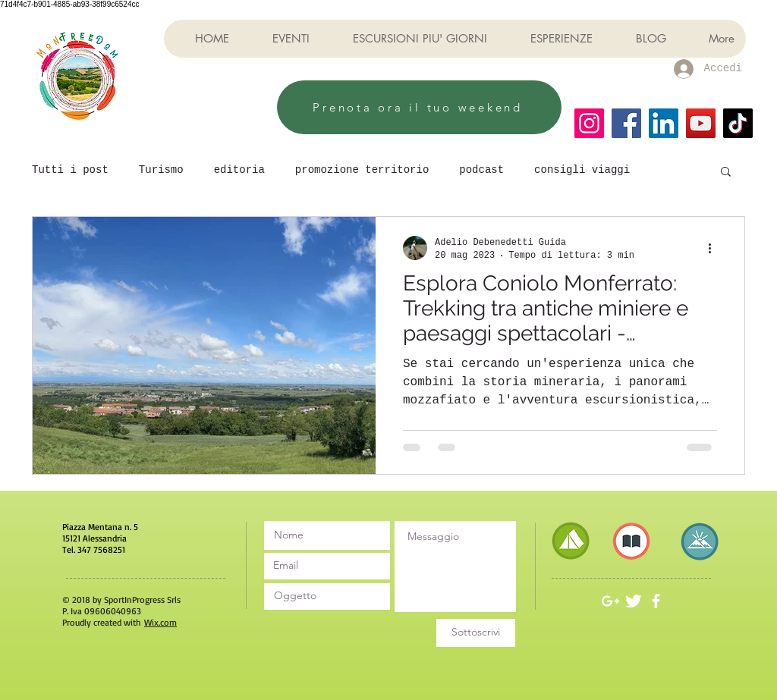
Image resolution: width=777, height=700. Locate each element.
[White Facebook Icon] (656, 601)
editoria (239, 170)
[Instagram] (589, 123)
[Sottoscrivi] (476, 633)
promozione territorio (362, 170)
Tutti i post (70, 170)
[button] (726, 173)
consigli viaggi (582, 170)
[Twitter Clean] (633, 601)
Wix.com (160, 622)
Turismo (161, 170)
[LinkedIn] (664, 123)
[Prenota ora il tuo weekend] (419, 107)
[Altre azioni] (715, 248)
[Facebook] (626, 123)
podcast (481, 170)
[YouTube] (701, 123)
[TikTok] (738, 123)
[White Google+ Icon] (610, 601)
